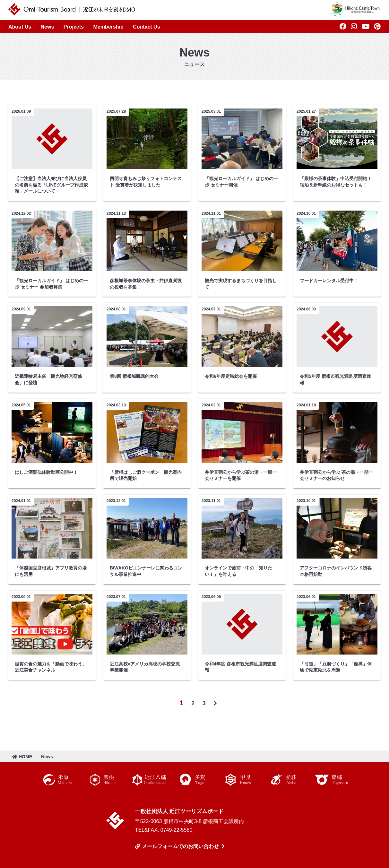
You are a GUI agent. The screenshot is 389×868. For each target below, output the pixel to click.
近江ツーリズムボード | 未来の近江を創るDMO (72, 9)
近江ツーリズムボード (115, 820)
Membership (108, 27)
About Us (20, 27)
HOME (22, 757)
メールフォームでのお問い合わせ (180, 846)
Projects (74, 27)
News (48, 27)
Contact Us (146, 27)
